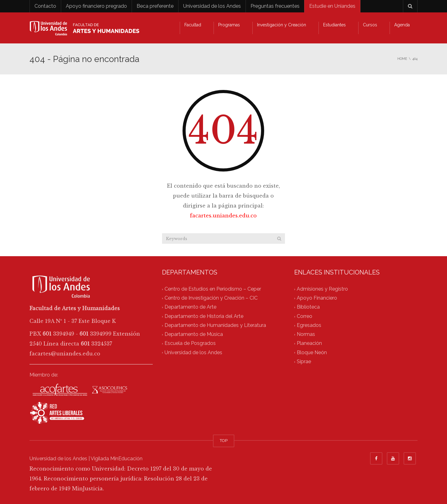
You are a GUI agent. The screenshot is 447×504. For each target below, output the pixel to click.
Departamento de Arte (190, 307)
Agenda (402, 25)
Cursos (370, 25)
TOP (224, 441)
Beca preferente (155, 6)
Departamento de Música (194, 335)
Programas (229, 25)
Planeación (309, 343)
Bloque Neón (312, 352)
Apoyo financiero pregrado (96, 6)
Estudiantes (334, 25)
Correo (305, 316)
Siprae (304, 361)
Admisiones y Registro (322, 289)
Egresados (309, 325)
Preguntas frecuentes (275, 6)
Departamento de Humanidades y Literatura (215, 325)
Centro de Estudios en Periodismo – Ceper (213, 289)
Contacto (45, 6)
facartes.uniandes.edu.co (223, 216)
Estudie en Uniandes (332, 6)
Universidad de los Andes (212, 6)
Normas (306, 335)
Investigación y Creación (282, 25)
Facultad (193, 25)
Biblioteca (308, 307)
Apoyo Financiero (317, 298)
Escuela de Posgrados (190, 343)
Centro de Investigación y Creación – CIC (211, 298)
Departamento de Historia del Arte (204, 316)
